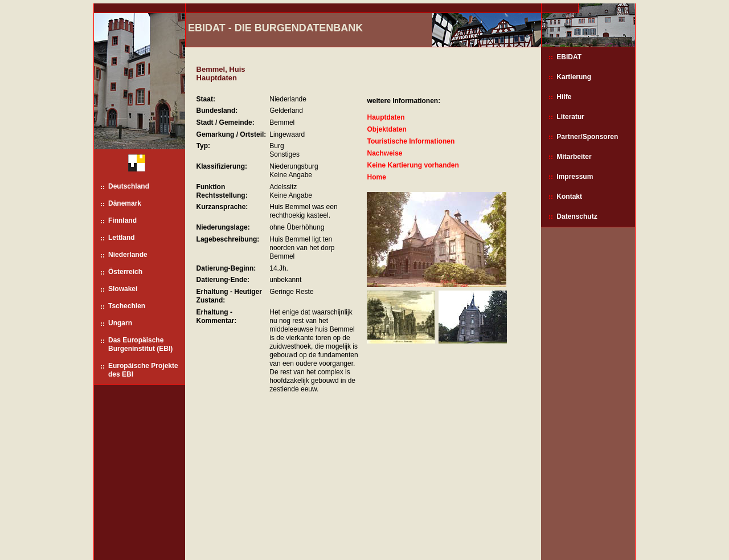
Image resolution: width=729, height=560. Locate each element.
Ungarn (120, 323)
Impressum (575, 177)
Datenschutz (577, 216)
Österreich (125, 272)
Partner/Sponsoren (587, 137)
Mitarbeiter (574, 157)
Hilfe (564, 97)
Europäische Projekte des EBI (143, 370)
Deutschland (129, 186)
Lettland (122, 238)
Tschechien (127, 306)
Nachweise (384, 153)
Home (376, 177)
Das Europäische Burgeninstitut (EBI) (140, 344)
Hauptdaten (386, 117)
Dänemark (125, 203)
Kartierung (574, 77)
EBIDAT (569, 57)
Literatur (570, 117)
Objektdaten (386, 129)
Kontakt (569, 197)
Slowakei (123, 289)
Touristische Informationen (411, 141)
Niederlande (128, 255)
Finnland (122, 220)
